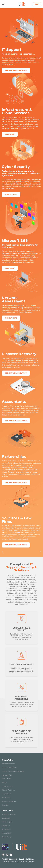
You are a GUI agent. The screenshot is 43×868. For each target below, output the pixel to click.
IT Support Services (9, 764)
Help (37, 4)
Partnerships (6, 797)
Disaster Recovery (8, 790)
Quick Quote (6, 818)
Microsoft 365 (7, 779)
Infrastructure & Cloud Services (13, 771)
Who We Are (6, 829)
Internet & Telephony (9, 767)
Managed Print (7, 775)
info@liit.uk (29, 859)
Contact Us (6, 826)
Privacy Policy (7, 833)
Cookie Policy (6, 837)
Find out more (11, 194)
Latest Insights (7, 822)
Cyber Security (7, 786)
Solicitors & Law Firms (9, 801)
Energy (4, 782)
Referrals (5, 805)
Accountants (6, 794)
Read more (10, 134)
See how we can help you (16, 70)
